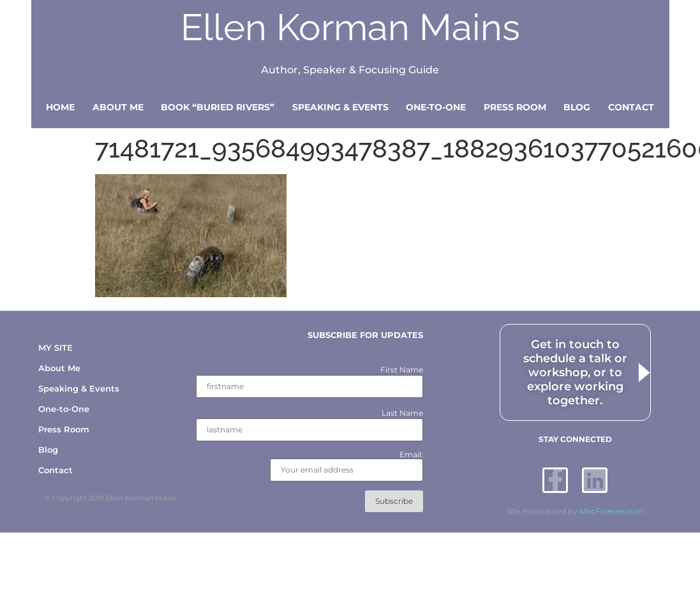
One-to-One (436, 107)
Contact (631, 107)
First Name (402, 370)
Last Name (402, 413)
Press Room (515, 107)
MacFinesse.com (612, 511)
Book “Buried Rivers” (218, 107)
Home (60, 107)
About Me (118, 107)
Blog (577, 107)
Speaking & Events (340, 107)
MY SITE (56, 348)
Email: (346, 466)
